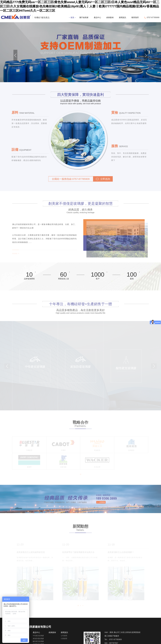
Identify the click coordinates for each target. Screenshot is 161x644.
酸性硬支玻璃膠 (38, 641)
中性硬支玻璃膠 (38, 636)
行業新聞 (64, 639)
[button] (15, 55)
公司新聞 (64, 636)
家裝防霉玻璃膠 (38, 639)
